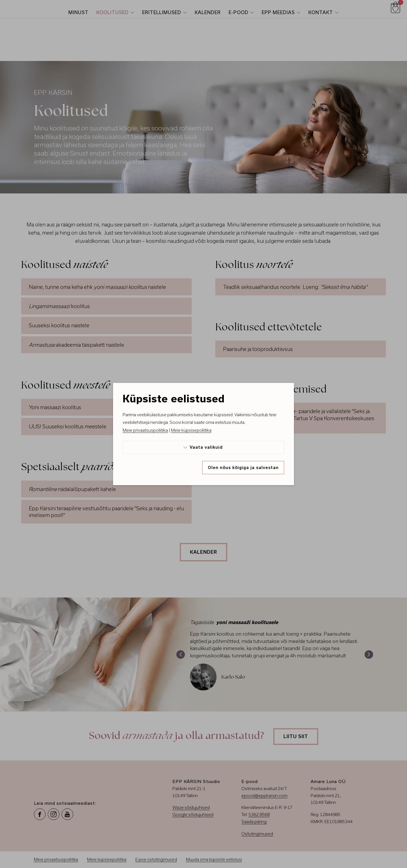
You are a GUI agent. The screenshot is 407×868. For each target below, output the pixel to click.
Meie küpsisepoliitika (191, 430)
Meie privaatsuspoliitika (145, 430)
